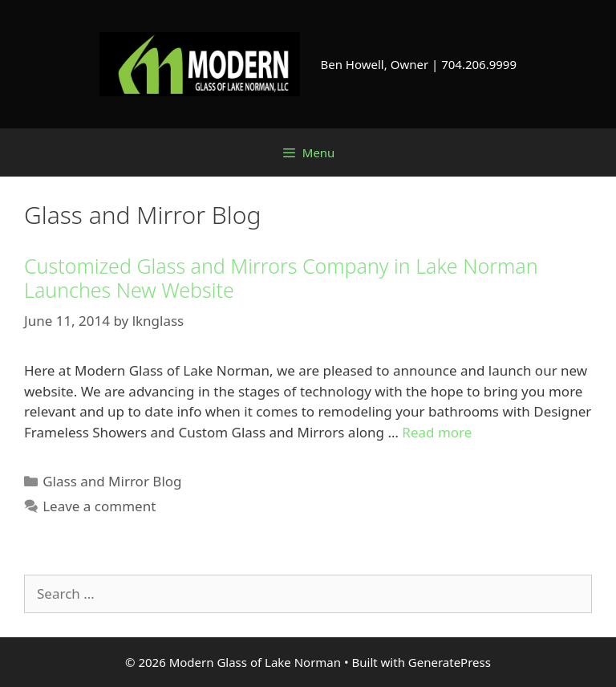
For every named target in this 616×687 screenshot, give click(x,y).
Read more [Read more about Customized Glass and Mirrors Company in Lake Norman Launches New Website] (437, 432)
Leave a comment (99, 506)
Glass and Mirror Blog (112, 481)
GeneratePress (450, 662)
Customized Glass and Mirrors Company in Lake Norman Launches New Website (281, 278)
